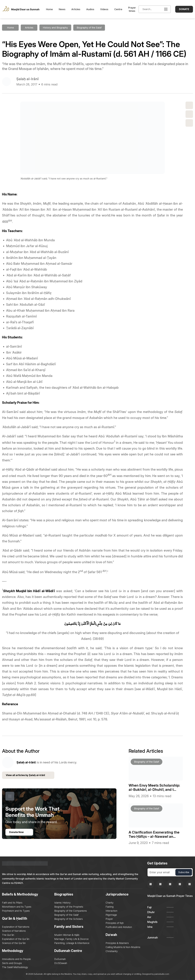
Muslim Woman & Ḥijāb (67, 935)
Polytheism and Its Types (16, 911)
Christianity (112, 951)
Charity (110, 903)
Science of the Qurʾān (14, 943)
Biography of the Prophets (69, 907)
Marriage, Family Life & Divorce (71, 939)
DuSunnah (60, 959)
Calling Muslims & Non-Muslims (123, 947)
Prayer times (132, 9)
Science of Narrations (14, 931)
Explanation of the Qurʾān (16, 939)
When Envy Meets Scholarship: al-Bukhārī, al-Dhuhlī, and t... (154, 787)
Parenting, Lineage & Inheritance (72, 943)
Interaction (111, 911)
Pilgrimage (111, 915)
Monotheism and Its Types (17, 907)
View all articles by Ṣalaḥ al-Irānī (28, 775)
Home (49, 9)
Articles (76, 9)
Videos (104, 9)
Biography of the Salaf (66, 915)
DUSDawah (61, 963)
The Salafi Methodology (15, 967)
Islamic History (62, 903)
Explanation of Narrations (16, 927)
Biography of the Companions (71, 911)
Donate (184, 9)
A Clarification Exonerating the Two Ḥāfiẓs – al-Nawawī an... (154, 834)
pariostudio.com (162, 974)
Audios (90, 9)
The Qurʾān (8, 935)
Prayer (109, 919)
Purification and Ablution (119, 927)
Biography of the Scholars (69, 919)
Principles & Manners (117, 943)
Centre (118, 9)
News (62, 9)
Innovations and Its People (16, 959)
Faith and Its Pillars (12, 903)
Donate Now (19, 832)
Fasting (110, 907)
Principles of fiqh (115, 923)
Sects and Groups (12, 963)
